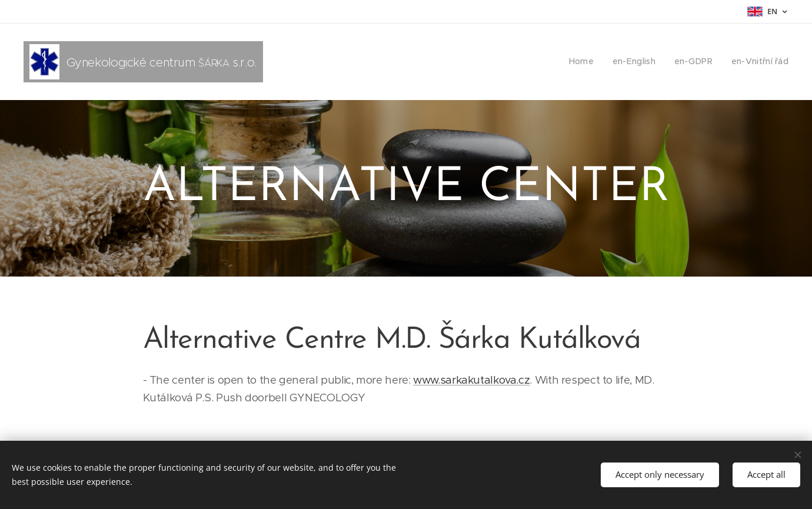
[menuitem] (591, 62)
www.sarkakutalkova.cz (471, 380)
